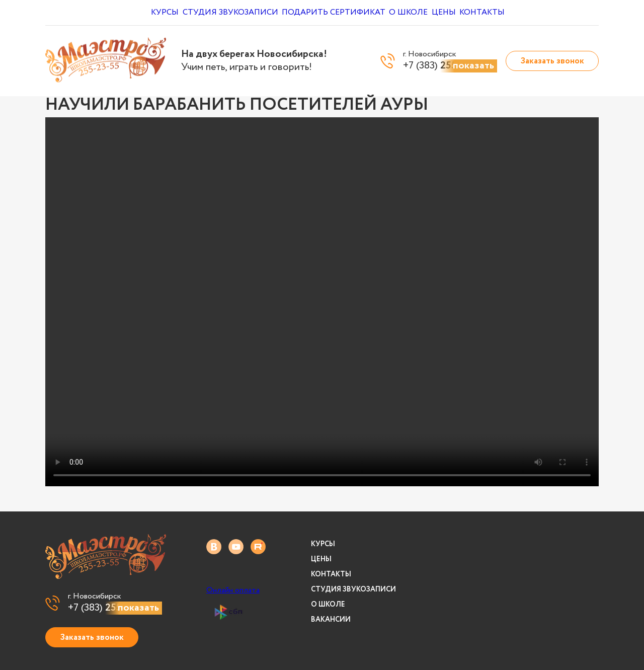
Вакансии (331, 620)
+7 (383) (115, 608)
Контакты (505, 13)
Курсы (156, 13)
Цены (458, 13)
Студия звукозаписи (228, 13)
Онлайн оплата (233, 590)
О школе (413, 13)
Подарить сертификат (333, 13)
